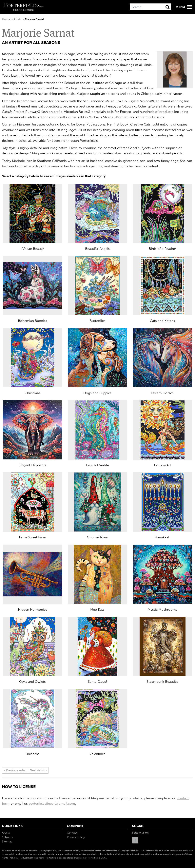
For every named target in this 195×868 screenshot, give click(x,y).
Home (6, 19)
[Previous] (15, 770)
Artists (18, 19)
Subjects (7, 837)
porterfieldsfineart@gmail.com (52, 803)
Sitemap (7, 842)
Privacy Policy (76, 837)
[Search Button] (168, 7)
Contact (72, 833)
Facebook (135, 840)
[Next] (38, 770)
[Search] (150, 7)
